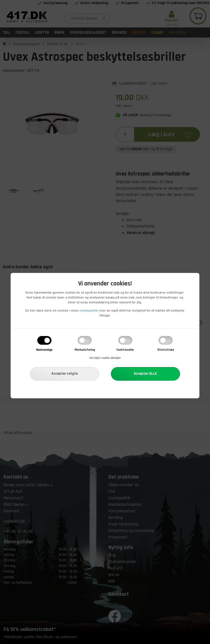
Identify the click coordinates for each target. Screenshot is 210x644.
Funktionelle (125, 350)
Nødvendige (44, 350)
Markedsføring (85, 350)
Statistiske (166, 350)
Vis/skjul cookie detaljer (105, 358)
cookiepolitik (89, 311)
